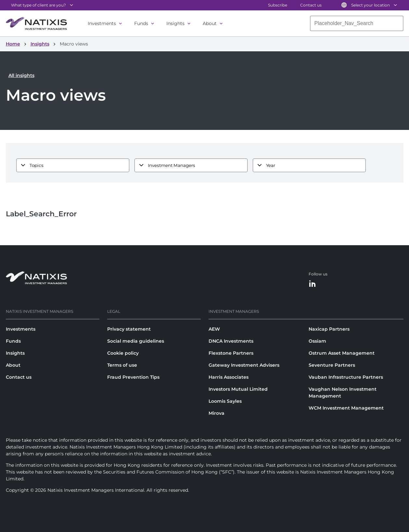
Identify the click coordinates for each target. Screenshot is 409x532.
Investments (102, 23)
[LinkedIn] (313, 284)
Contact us (311, 5)
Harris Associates (229, 377)
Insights (175, 23)
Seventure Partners (332, 365)
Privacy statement (129, 329)
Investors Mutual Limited (238, 389)
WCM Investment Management (346, 408)
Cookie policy (123, 353)
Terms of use (122, 365)
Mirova (217, 413)
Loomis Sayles (225, 401)
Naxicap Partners (329, 329)
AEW (214, 329)
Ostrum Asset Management (342, 353)
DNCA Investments (231, 341)
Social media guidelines (136, 341)
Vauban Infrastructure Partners (346, 377)
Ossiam (317, 341)
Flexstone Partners (231, 353)
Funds (141, 23)
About (210, 23)
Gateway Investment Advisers (244, 365)
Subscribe (278, 5)
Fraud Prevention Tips (133, 377)
